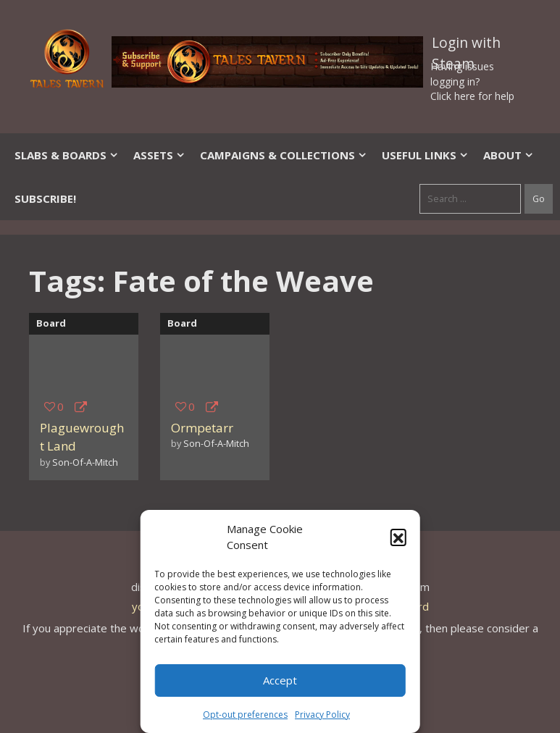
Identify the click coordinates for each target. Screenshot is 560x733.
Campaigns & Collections (284, 155)
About (509, 155)
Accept (280, 680)
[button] (398, 537)
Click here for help (472, 96)
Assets (159, 155)
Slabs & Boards (67, 155)
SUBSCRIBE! (45, 198)
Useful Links (425, 155)
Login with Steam (466, 46)
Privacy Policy (322, 715)
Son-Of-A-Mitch (85, 462)
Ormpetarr (202, 428)
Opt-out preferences (245, 715)
